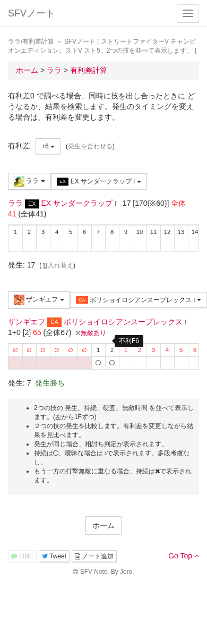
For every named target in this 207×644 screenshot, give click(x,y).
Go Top (184, 556)
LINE (22, 556)
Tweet (54, 556)
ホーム (103, 525)
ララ (29, 181)
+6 (48, 146)
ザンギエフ (39, 300)
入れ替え (57, 265)
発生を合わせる (90, 146)
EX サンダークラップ (99, 182)
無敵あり (93, 333)
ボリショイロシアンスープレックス (139, 300)
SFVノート (32, 13)
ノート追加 (94, 556)
